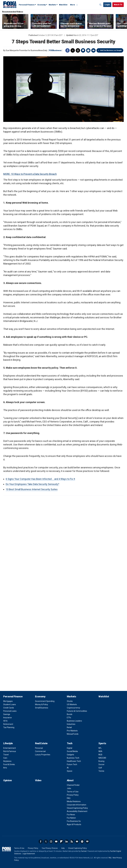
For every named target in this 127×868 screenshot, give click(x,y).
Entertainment (10, 748)
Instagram (51, 841)
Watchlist (63, 5)
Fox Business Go (74, 821)
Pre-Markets (72, 731)
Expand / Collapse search (101, 5)
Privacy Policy (73, 795)
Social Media (72, 751)
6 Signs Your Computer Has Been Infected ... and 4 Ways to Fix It (40, 479)
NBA (100, 751)
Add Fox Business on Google (111, 50)
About (70, 780)
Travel (6, 755)
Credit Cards (9, 708)
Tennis (101, 771)
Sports (102, 743)
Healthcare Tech (74, 761)
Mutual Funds (73, 734)
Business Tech (73, 758)
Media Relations (74, 801)
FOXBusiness (55, 50)
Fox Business (10, 5)
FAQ (69, 798)
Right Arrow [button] (122, 21)
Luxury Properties (43, 755)
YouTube (56, 841)
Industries (71, 724)
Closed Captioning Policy (77, 808)
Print (88, 50)
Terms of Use (73, 792)
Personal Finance (27, 5)
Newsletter (77, 841)
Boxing (101, 761)
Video (38, 780)
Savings (7, 714)
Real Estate (41, 743)
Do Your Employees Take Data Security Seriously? (32, 484)
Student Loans (10, 704)
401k (5, 721)
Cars (5, 758)
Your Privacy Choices (50, 848)
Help (63, 848)
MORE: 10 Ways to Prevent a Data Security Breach (30, 174)
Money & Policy (42, 704)
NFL (100, 748)
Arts (5, 768)
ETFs (69, 718)
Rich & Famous (10, 751)
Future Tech (72, 764)
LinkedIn (67, 841)
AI (68, 768)
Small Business (42, 708)
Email (93, 50)
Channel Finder (73, 785)
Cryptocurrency (73, 708)
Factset (84, 851)
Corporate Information (77, 805)
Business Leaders (74, 721)
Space (70, 771)
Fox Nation (71, 818)
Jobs (69, 788)
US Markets (72, 704)
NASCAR (102, 758)
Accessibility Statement (77, 811)
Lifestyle (8, 743)
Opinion (8, 780)
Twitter (73, 50)
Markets (52, 5)
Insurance (8, 718)
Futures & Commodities (77, 711)
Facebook (68, 50)
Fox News (71, 815)
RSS (72, 841)
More (73, 5)
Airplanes (7, 761)
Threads (78, 50)
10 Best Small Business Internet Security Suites (32, 489)
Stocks (70, 701)
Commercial (40, 751)
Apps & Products (74, 824)
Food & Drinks (9, 764)
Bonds (70, 714)
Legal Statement (29, 854)
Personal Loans (10, 711)
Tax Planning (9, 727)
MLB (100, 755)
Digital (70, 748)
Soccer (101, 764)
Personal (39, 748)
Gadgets (70, 755)
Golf (100, 768)
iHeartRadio (87, 841)
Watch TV (118, 5)
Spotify (82, 841)
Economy (42, 5)
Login (107, 5)
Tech (70, 743)
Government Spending (45, 701)
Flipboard (61, 841)
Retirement (8, 724)
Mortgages (8, 701)
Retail (69, 727)
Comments (83, 50)
